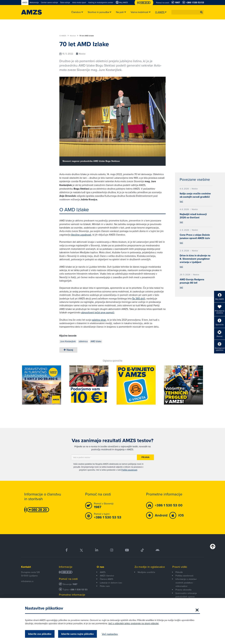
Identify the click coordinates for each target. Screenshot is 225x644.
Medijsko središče (146, 572)
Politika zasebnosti (184, 576)
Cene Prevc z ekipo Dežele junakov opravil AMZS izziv (195, 236)
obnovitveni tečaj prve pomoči (98, 312)
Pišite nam (105, 586)
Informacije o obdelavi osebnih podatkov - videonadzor (186, 583)
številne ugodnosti (81, 235)
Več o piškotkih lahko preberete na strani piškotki (133, 623)
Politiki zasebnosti (129, 470)
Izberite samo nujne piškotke (77, 634)
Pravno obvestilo (184, 590)
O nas (100, 567)
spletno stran (99, 320)
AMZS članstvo (107, 576)
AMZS (103, 572)
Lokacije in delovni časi (111, 583)
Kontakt (26, 567)
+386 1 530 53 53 (78, 590)
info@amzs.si (27, 581)
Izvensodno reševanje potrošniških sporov (186, 595)
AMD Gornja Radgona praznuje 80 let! (192, 281)
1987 (75, 584)
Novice (74, 36)
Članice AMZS (106, 579)
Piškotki (179, 572)
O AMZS (64, 36)
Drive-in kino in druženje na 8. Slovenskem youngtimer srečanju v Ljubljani (195, 259)
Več (181, 201)
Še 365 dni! (138, 298)
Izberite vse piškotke (40, 634)
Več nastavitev (110, 634)
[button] (201, 12)
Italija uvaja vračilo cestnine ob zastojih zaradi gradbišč (195, 195)
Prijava (145, 457)
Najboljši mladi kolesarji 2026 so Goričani (193, 216)
